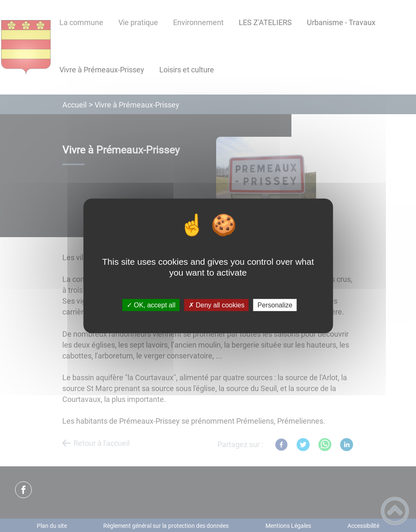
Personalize (275, 305)
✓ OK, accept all (151, 305)
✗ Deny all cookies (217, 305)
